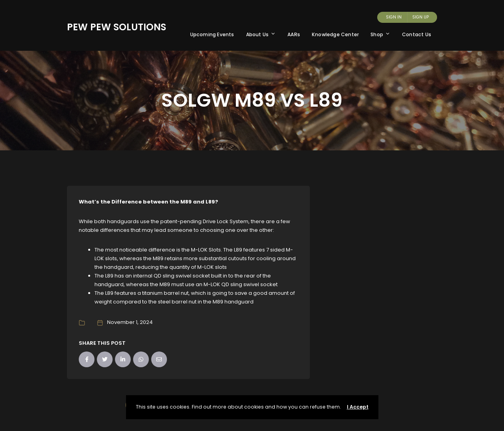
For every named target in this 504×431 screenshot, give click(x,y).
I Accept (358, 407)
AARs (294, 34)
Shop (380, 34)
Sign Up (421, 17)
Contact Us (417, 34)
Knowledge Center (335, 34)
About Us (261, 34)
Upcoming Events (212, 34)
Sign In (394, 17)
